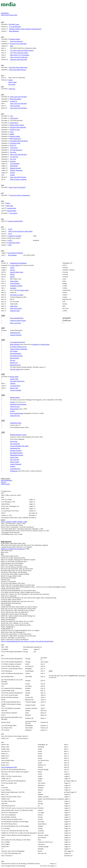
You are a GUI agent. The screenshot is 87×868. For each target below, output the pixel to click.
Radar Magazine (15, 344)
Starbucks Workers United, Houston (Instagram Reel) (25, 29)
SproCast (13, 161)
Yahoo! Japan (12, 82)
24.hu (12, 132)
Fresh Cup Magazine (16, 41)
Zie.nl (10, 234)
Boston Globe (14, 377)
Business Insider (15, 39)
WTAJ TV (13, 145)
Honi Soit (12, 89)
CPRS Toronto (5, 484)
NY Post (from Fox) (16, 150)
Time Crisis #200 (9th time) (18, 70)
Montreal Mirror (15, 397)
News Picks (12, 84)
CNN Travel (14, 148)
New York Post (15, 460)
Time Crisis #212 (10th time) (19, 57)
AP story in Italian (16, 390)
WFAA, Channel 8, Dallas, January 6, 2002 (14, 522)
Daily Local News (16, 323)
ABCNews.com (15, 407)
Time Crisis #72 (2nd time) (17, 187)
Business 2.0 (14, 363)
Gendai (10, 80)
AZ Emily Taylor (15, 143)
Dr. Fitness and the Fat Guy (18, 347)
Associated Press (15, 386)
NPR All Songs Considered (18, 179)
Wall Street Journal (16, 308)
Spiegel (12, 274)
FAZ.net (13, 270)
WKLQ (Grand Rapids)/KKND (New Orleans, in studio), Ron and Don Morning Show (27, 641)
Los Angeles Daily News (18, 342)
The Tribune (14, 351)
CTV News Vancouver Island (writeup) (22, 50)
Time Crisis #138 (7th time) (18, 97)
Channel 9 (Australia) (15, 236)
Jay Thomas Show (23, 290)
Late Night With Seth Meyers (19, 141)
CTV (12, 116)
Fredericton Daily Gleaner (18, 320)
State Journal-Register (17, 318)
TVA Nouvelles (15, 164)
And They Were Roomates (18, 127)
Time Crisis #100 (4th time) (18, 154)
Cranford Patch (11, 208)
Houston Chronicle (16, 450)
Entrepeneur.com (15, 365)
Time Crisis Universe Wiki (9, 15)
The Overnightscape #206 (9, 767)
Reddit (12, 134)
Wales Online (14, 281)
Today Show (14, 306)
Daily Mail (10, 206)
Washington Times (16, 423)
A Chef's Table (14, 265)
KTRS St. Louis (15, 129)
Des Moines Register (16, 356)
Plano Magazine (14, 31)
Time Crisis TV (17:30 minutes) (20, 55)
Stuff (10, 245)
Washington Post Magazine (18, 263)
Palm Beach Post (15, 333)
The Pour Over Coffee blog (18, 44)
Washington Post (15, 448)
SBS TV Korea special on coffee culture (20, 231)
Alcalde (12, 175)
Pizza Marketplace (16, 353)
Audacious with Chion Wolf (19, 59)
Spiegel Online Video (17, 272)
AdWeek (13, 466)
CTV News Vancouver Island (19, 53)
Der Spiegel (14, 213)
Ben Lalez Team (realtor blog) (18, 67)
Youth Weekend (15, 283)
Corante (12, 402)
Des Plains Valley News (17, 381)
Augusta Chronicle (16, 335)
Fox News (13, 152)
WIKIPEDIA (5, 13)
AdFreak (13, 383)
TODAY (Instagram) (16, 170)
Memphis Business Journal (18, 435)
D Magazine (14, 471)
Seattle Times (14, 457)
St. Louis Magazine (15, 27)
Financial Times (15, 311)
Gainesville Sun (15, 416)
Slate (12, 46)
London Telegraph (16, 464)
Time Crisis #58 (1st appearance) (20, 195)
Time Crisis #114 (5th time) (18, 108)
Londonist (13, 288)
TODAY (13, 173)
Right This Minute (16, 99)
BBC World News (16, 139)
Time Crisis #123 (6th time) (18, 103)
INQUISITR (14, 166)
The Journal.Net (15, 444)
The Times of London (17, 295)
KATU (10, 229)
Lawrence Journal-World (15, 221)
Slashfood (35, 344)
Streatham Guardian (16, 286)
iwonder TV (14, 101)
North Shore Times (14, 243)
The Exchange (12, 255)
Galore (12, 268)
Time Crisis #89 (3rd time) (18, 177)
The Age (13, 360)
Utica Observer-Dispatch (15, 253)
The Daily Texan (14, 24)
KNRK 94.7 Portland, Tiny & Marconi (13, 549)
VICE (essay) (14, 118)
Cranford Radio (11, 211)
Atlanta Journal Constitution (19, 349)
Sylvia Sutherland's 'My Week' (19, 446)
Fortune (12, 411)
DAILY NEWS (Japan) (17, 125)
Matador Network (15, 168)
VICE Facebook (15, 106)
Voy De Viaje (14, 157)
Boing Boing (45, 344)
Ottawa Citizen (15, 462)
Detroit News (14, 123)
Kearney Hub (14, 379)
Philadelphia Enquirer (17, 455)
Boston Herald (14, 358)
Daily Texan (14, 441)
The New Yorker (15, 369)
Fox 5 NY (13, 159)
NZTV (10, 240)
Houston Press (14, 409)
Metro (8, 203)
